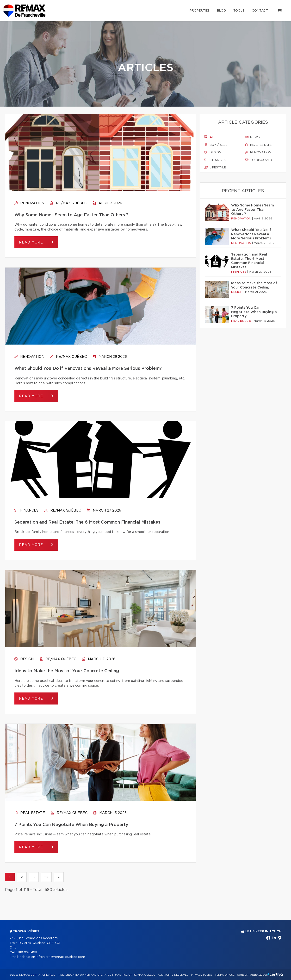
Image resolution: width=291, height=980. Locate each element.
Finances (26, 511)
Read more (32, 243)
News (252, 137)
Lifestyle (215, 167)
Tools (239, 11)
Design (24, 659)
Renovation (29, 203)
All (210, 137)
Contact (260, 11)
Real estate (30, 813)
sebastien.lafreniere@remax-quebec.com (52, 957)
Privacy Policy (202, 975)
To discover (258, 160)
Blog (221, 11)
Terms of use (225, 975)
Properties (200, 11)
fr (280, 11)
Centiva (275, 974)
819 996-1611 (27, 952)
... (34, 877)
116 (46, 877)
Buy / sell (216, 145)
